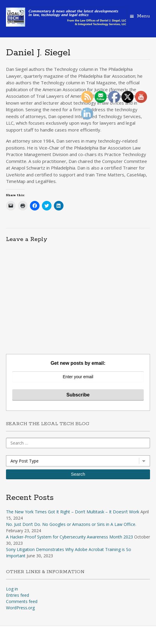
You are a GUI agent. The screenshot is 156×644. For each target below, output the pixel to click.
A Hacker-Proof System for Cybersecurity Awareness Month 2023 (69, 537)
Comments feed (22, 601)
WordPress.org (20, 608)
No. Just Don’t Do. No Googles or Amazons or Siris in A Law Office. (71, 524)
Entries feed (18, 595)
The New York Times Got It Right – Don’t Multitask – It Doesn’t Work (73, 512)
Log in (12, 589)
